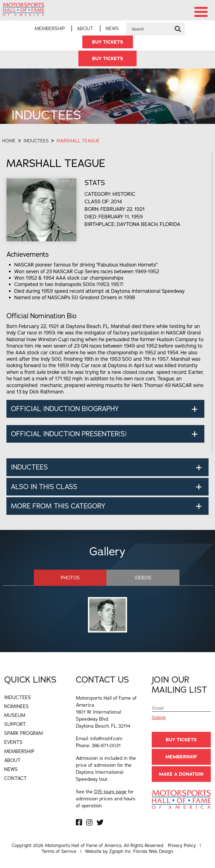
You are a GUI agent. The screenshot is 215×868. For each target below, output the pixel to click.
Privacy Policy (182, 845)
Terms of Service (59, 851)
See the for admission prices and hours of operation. (106, 799)
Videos (139, 578)
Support (15, 724)
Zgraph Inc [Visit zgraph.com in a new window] (120, 851)
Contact (16, 778)
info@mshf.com (106, 738)
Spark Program (24, 733)
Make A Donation (181, 774)
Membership (50, 28)
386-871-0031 (106, 745)
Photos (74, 578)
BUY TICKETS (108, 42)
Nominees (17, 706)
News (112, 28)
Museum (15, 715)
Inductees (36, 141)
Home (9, 141)
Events (13, 742)
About (85, 28)
